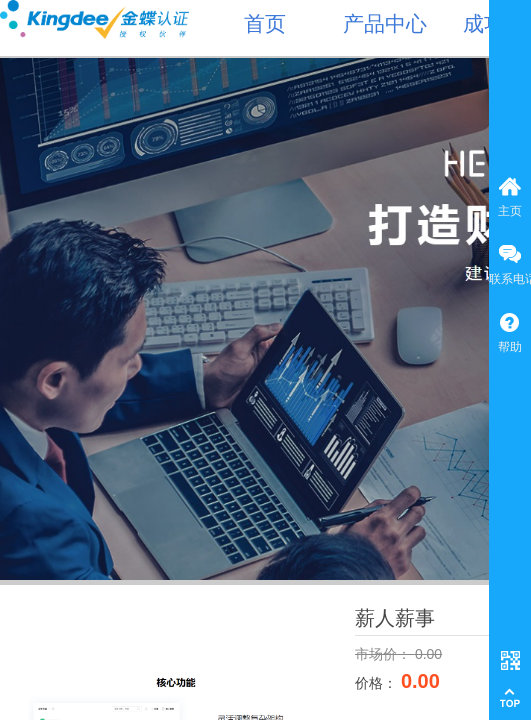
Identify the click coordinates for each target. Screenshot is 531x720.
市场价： (385, 654)
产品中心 (385, 24)
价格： (378, 683)
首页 (265, 24)
